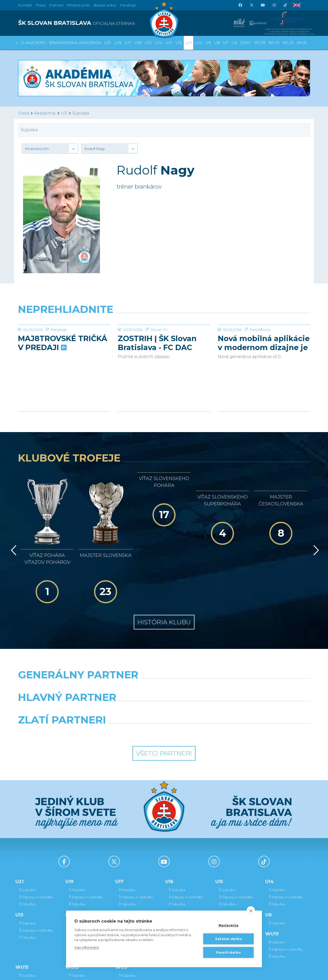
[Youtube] (263, 5)
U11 (64, 113)
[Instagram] (274, 5)
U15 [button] (148, 43)
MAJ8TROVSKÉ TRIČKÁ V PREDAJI (63, 343)
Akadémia (45, 113)
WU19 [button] (260, 43)
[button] (50, 149)
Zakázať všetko (228, 939)
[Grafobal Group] (202, 684)
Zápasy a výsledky (35, 848)
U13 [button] (169, 43)
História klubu (164, 573)
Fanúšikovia (260, 330)
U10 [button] (198, 43)
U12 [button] (179, 43)
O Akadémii (33, 43)
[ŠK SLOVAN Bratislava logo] (164, 19)
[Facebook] (240, 5)
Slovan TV (159, 330)
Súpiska (81, 113)
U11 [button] (188, 43)
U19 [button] (118, 43)
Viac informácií (86, 947)
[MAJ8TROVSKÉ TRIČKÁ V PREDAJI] (64, 325)
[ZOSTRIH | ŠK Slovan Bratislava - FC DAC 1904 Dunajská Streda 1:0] (164, 325)
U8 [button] (217, 43)
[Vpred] (315, 523)
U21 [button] (107, 43)
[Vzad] (13, 523)
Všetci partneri (164, 704)
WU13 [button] (288, 43)
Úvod (23, 113)
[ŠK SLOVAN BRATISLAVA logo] (89, 23)
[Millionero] (202, 661)
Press (41, 5)
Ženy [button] (245, 43)
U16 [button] (138, 43)
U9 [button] (208, 43)
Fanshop (128, 5)
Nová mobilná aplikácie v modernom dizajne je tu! (264, 343)
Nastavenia (229, 925)
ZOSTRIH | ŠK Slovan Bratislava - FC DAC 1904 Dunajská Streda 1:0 (160, 343)
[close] (251, 911)
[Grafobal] (127, 661)
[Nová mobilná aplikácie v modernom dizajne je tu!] (264, 325)
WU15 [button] (274, 43)
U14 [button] (158, 43)
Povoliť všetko (229, 952)
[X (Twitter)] (251, 5)
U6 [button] (234, 43)
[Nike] (164, 639)
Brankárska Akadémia (75, 43)
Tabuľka (27, 855)
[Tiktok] (285, 5)
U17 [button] (128, 43)
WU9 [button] (302, 43)
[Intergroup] (127, 684)
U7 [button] (226, 43)
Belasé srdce (105, 5)
